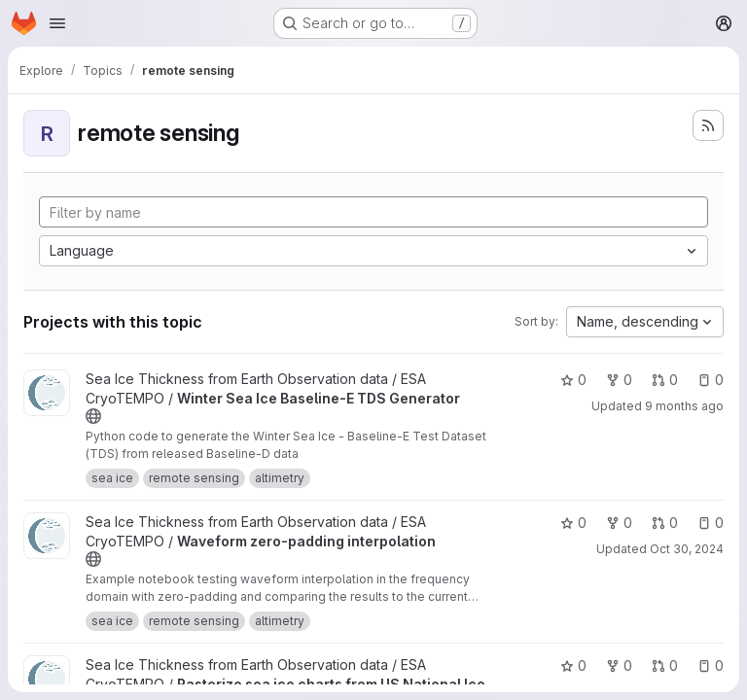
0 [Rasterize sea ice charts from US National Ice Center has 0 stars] (573, 665)
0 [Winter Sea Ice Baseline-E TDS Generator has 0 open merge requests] (665, 380)
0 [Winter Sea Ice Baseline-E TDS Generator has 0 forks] (619, 380)
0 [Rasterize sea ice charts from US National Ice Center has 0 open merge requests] (665, 665)
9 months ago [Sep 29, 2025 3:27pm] (684, 406)
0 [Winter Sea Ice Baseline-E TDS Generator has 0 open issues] (711, 380)
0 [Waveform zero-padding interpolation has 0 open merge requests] (665, 523)
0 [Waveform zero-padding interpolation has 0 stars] (573, 523)
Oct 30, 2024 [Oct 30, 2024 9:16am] (687, 549)
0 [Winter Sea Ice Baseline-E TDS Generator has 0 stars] (573, 380)
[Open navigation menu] (57, 23)
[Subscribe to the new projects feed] (708, 125)
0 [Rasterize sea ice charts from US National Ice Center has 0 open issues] (711, 665)
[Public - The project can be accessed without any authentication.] (93, 416)
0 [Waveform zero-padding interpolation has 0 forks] (619, 523)
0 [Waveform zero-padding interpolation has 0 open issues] (711, 523)
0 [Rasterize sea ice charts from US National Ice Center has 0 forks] (619, 665)
